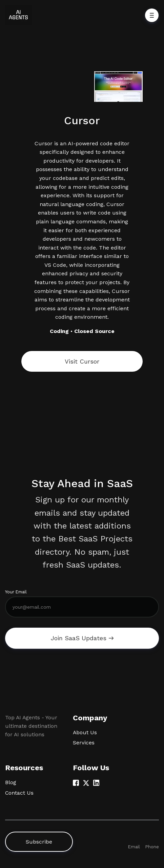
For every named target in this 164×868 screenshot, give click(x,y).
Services (84, 743)
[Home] (20, 15)
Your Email (16, 592)
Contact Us (19, 793)
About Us (85, 732)
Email (134, 847)
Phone (152, 847)
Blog (11, 782)
